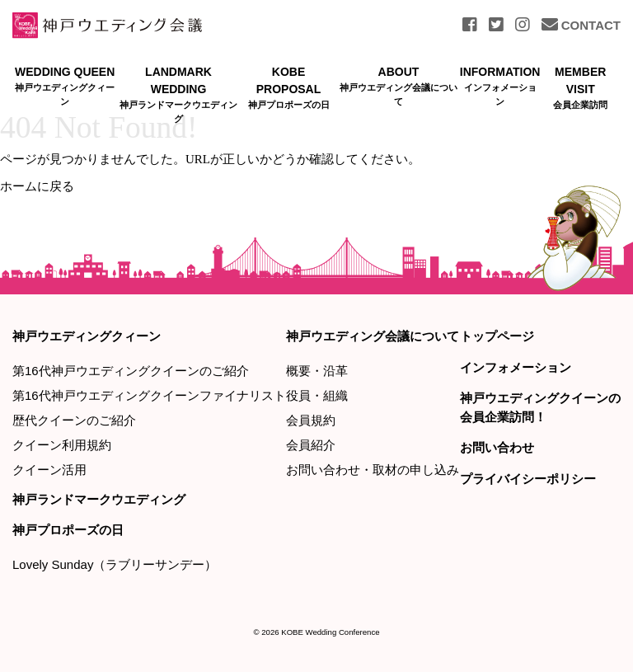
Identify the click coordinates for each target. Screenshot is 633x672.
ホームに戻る (37, 186)
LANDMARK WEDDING (178, 95)
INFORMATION (500, 87)
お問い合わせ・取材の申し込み (373, 470)
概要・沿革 (317, 371)
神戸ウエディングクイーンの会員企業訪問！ (540, 407)
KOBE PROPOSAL (289, 89)
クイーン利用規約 (62, 445)
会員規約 (311, 420)
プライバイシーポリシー (528, 479)
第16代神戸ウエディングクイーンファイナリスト (149, 395)
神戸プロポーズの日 (68, 530)
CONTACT (581, 25)
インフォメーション (516, 367)
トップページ (497, 336)
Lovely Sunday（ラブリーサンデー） (115, 564)
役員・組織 (317, 395)
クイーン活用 (49, 470)
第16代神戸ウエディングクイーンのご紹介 (131, 371)
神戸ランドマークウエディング (99, 499)
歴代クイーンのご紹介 (74, 420)
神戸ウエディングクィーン (87, 336)
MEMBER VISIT (580, 89)
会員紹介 (311, 445)
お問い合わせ (497, 447)
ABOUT (398, 87)
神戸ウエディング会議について (373, 336)
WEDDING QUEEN (65, 87)
